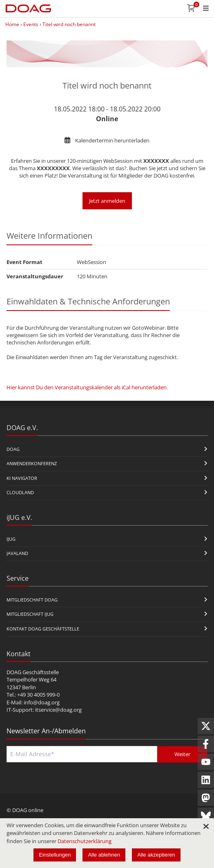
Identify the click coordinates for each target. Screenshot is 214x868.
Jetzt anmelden (107, 201)
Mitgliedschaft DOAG (32, 600)
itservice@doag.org (58, 710)
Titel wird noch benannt (69, 24)
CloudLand (20, 492)
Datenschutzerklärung (85, 841)
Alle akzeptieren (156, 855)
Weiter (182, 754)
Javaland (17, 553)
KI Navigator (22, 478)
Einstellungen (55, 855)
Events (31, 24)
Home (12, 24)
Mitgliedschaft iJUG (30, 614)
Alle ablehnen (104, 855)
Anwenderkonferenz (32, 463)
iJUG (11, 539)
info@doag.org (42, 702)
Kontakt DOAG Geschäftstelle (43, 629)
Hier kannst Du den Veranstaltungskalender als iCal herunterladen (87, 387)
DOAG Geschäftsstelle (33, 672)
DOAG (13, 449)
